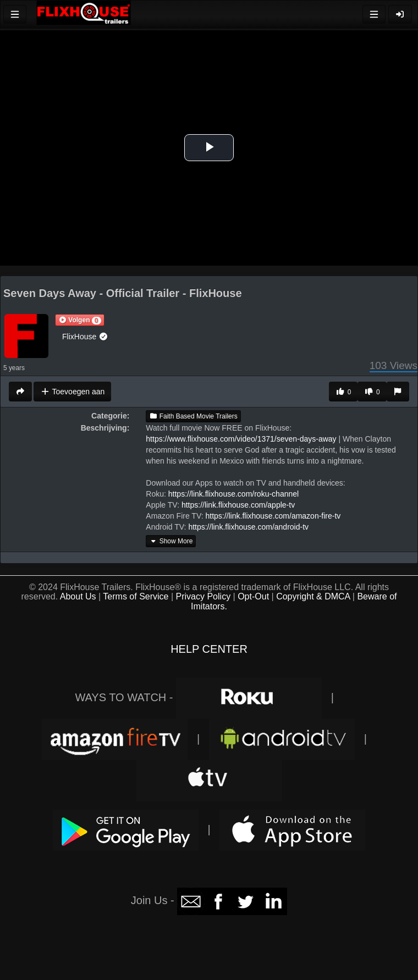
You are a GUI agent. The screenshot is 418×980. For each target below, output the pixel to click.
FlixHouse (85, 337)
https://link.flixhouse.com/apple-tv (238, 505)
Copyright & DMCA (313, 596)
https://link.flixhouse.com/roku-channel (233, 494)
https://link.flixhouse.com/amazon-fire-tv (273, 516)
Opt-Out (253, 596)
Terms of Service (136, 596)
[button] (80, 320)
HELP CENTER (209, 649)
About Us (78, 596)
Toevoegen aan (72, 392)
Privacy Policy (204, 596)
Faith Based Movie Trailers (193, 416)
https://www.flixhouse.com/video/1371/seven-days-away (241, 439)
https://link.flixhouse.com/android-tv (248, 527)
